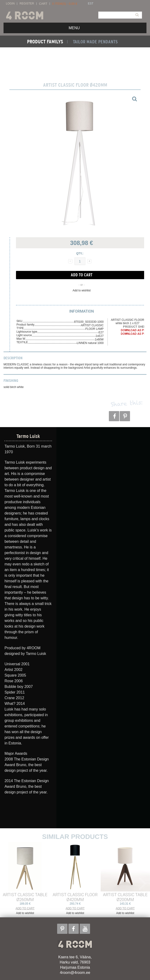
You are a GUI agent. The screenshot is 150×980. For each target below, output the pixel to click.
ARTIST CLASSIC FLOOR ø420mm (75, 897)
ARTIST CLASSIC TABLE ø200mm (125, 897)
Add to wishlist (82, 290)
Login (10, 4)
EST (91, 4)
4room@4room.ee (75, 973)
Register (27, 4)
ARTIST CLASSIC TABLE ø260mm (25, 897)
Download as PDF (134, 330)
